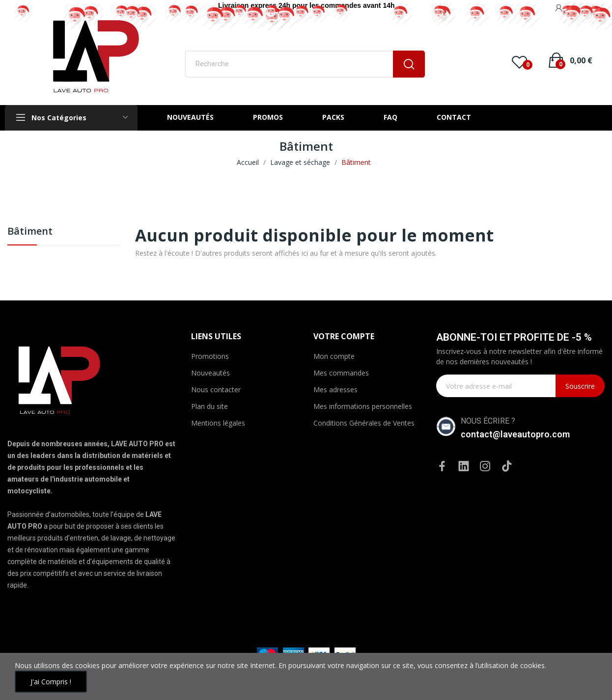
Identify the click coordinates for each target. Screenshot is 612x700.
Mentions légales (218, 423)
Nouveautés (210, 373)
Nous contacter (216, 390)
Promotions (210, 356)
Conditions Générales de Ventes (364, 423)
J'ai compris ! (51, 682)
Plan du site (209, 406)
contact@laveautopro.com (515, 434)
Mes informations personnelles (363, 406)
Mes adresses (335, 390)
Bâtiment (30, 232)
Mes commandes (341, 373)
